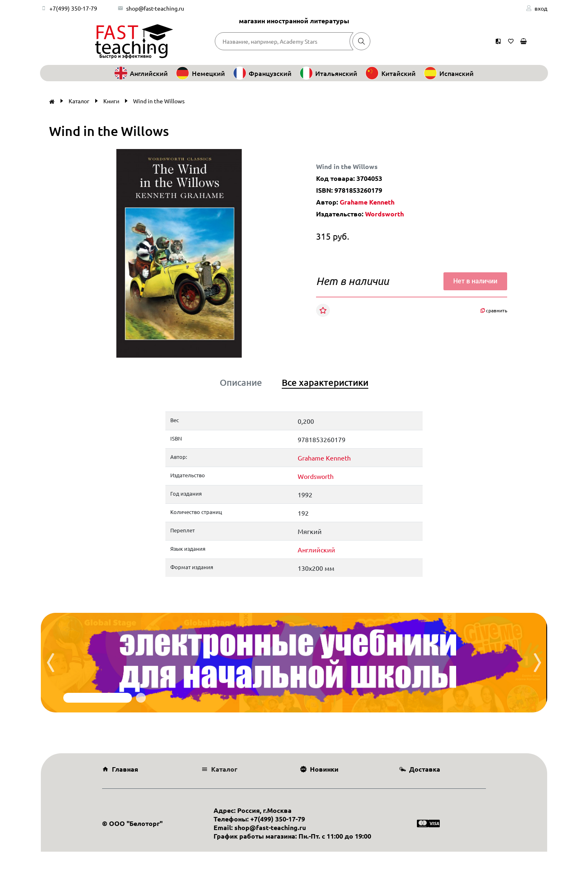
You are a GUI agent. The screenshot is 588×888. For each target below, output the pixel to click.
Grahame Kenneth (367, 202)
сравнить (494, 310)
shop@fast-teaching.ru (155, 8)
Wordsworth (384, 214)
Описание (241, 383)
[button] (276, 156)
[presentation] (51, 663)
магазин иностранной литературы (294, 21)
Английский (316, 550)
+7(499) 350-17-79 (73, 8)
